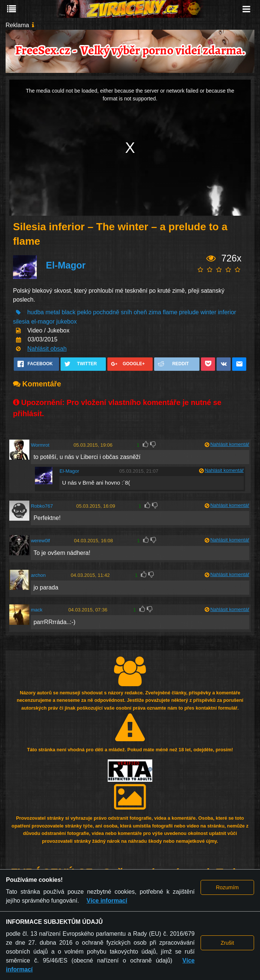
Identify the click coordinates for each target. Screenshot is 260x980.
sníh (126, 312)
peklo (84, 312)
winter (209, 312)
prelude (189, 312)
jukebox (67, 322)
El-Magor (66, 265)
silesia (21, 322)
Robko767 (42, 506)
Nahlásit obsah (47, 349)
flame (170, 312)
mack (37, 610)
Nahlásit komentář (230, 444)
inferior (227, 312)
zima (155, 312)
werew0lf (40, 541)
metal (53, 312)
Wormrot (40, 445)
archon (38, 575)
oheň (140, 312)
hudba (35, 312)
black (69, 312)
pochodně (106, 312)
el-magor (43, 322)
